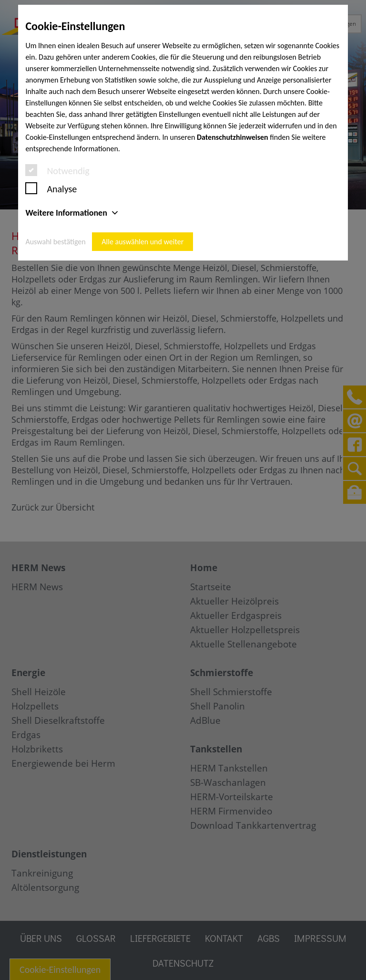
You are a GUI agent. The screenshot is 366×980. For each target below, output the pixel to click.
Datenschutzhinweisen (233, 137)
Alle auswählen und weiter (142, 242)
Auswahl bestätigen (55, 242)
